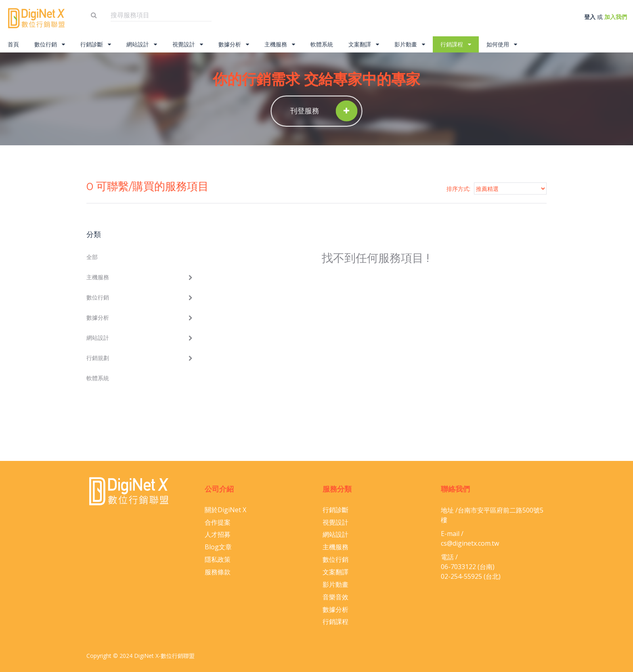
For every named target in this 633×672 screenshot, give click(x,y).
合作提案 (218, 522)
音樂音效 (335, 597)
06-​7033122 (458, 567)
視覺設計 (188, 44)
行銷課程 (456, 44)
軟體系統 (322, 44)
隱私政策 (218, 559)
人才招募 (218, 534)
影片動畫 (410, 44)
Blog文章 (218, 547)
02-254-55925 (461, 576)
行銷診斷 (96, 44)
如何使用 (502, 44)
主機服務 (280, 44)
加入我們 (616, 17)
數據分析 (234, 44)
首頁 (13, 44)
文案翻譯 (364, 44)
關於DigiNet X (225, 510)
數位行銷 (50, 44)
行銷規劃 (98, 358)
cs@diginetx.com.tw (470, 543)
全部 (92, 257)
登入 (590, 17)
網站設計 (142, 44)
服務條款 (218, 572)
